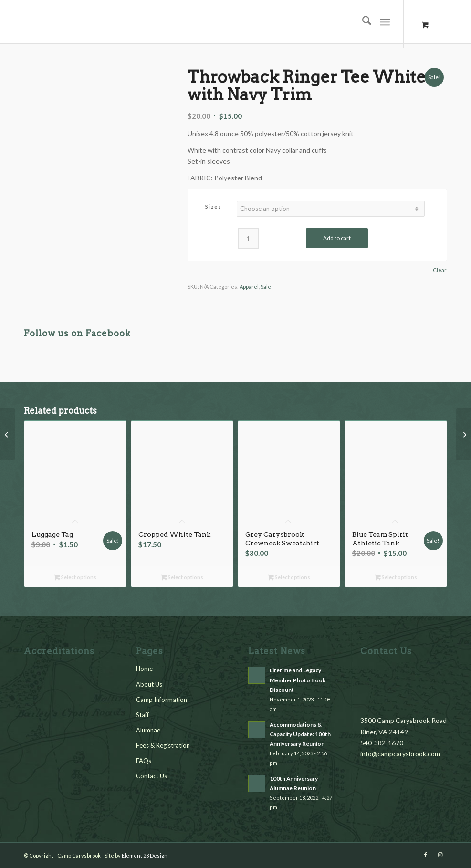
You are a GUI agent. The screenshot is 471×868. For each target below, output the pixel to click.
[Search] (362, 22)
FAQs (144, 761)
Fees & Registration (163, 745)
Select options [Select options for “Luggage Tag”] (75, 578)
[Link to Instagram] (440, 855)
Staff (142, 715)
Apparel (249, 287)
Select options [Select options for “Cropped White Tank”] (182, 578)
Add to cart (337, 238)
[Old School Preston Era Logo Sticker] (7, 434)
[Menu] (385, 22)
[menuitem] (362, 22)
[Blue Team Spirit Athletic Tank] (464, 434)
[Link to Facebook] (426, 855)
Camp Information (162, 700)
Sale (266, 287)
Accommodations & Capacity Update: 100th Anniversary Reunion (300, 734)
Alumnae (148, 730)
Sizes (214, 206)
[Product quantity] (248, 238)
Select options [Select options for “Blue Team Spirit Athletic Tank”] (396, 578)
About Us (149, 684)
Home (144, 669)
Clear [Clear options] (440, 270)
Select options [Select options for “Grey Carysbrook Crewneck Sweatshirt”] (289, 578)
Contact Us (152, 776)
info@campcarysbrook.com (400, 754)
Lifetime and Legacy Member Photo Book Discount (298, 680)
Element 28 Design (145, 855)
